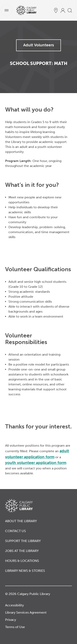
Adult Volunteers (39, 45)
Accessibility (14, 605)
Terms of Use (15, 627)
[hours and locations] (56, 10)
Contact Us (16, 531)
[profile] (63, 10)
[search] (70, 10)
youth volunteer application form (36, 463)
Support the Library (23, 541)
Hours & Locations (22, 561)
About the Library (21, 521)
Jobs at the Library (22, 551)
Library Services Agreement (26, 612)
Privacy (11, 620)
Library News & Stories (25, 571)
